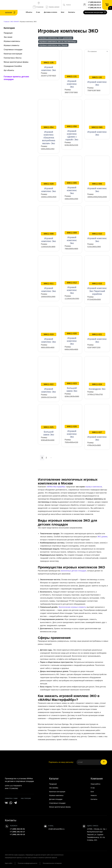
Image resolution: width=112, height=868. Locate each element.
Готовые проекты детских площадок (16, 78)
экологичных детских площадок (73, 571)
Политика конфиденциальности (28, 863)
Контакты (72, 12)
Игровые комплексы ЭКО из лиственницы (58, 42)
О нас (38, 12)
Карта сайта (9, 863)
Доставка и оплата (51, 12)
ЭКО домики (102, 537)
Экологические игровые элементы (72, 607)
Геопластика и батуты (13, 58)
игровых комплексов (94, 487)
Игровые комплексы (12, 41)
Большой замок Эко (72, 387)
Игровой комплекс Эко (49, 66)
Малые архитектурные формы (16, 62)
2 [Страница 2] (46, 458)
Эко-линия (8, 37)
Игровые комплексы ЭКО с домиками (56, 38)
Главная (6, 22)
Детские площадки (56, 799)
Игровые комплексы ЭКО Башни (53, 45)
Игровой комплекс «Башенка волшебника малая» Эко (49, 135)
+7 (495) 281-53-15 (94, 8)
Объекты (29, 12)
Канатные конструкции (13, 54)
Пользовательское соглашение (52, 863)
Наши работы (95, 784)
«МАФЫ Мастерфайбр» (56, 487)
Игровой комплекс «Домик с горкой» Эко (72, 133)
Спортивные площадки (13, 50)
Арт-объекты (9, 70)
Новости (94, 795)
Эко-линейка (54, 788)
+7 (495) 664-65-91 (94, 2)
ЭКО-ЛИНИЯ (14, 22)
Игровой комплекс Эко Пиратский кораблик (97, 288)
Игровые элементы (11, 45)
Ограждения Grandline (13, 66)
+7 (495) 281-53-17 (94, 5)
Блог (63, 12)
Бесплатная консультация (95, 13)
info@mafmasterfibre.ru (56, 829)
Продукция (8, 33)
